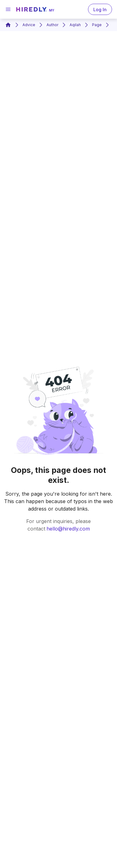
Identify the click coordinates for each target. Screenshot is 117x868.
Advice (29, 25)
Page (97, 25)
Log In (100, 9)
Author (52, 25)
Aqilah (75, 25)
